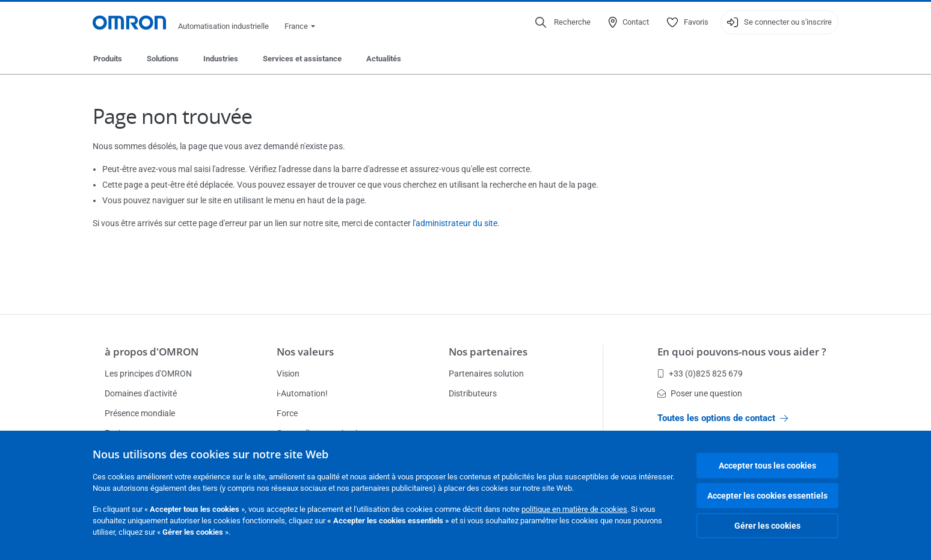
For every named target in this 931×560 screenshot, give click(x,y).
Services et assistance (302, 59)
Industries (221, 59)
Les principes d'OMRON (148, 374)
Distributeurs (473, 393)
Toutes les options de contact (723, 418)
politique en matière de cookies (574, 509)
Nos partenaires (488, 352)
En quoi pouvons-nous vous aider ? (742, 352)
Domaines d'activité (141, 393)
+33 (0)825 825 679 (700, 374)
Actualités (384, 59)
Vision (288, 374)
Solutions (163, 59)
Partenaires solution (486, 374)
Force (287, 413)
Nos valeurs (305, 352)
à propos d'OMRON (152, 352)
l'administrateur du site (455, 223)
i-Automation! (302, 393)
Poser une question (700, 393)
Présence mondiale (140, 413)
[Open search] (563, 22)
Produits (108, 59)
